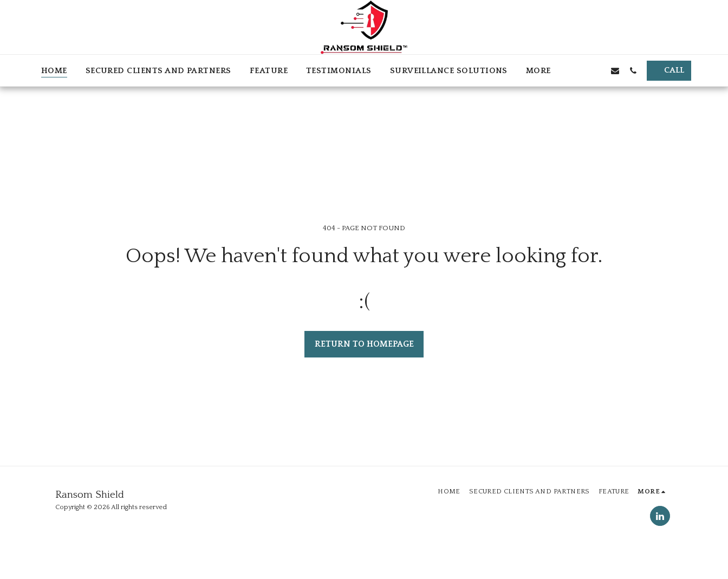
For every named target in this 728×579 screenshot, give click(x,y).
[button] (579, 70)
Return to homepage (364, 344)
